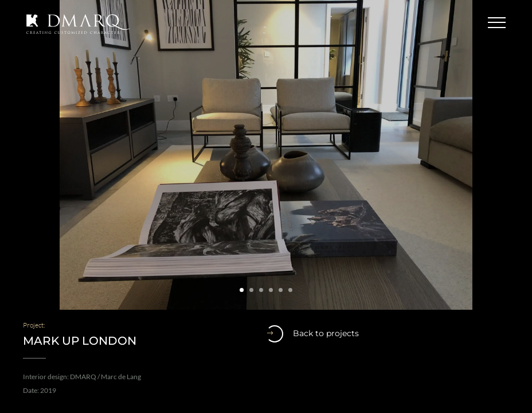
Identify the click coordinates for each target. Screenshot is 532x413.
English (398, 23)
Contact (455, 23)
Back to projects (312, 334)
